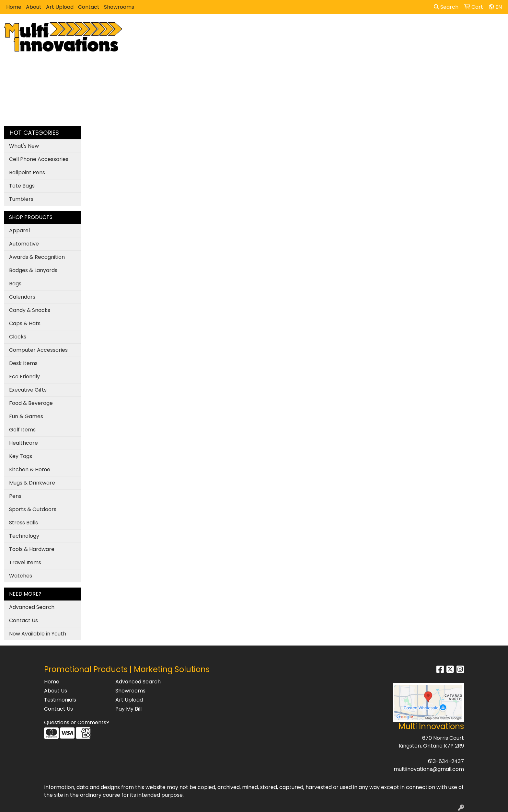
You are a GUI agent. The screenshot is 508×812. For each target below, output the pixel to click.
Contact (89, 7)
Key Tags (21, 456)
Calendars (22, 297)
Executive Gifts (28, 390)
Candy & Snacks (30, 310)
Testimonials (60, 700)
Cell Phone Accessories (39, 159)
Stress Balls (23, 523)
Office (313, 28)
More (409, 28)
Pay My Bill (128, 709)
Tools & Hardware (32, 549)
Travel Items (25, 562)
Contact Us (23, 620)
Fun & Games (26, 416)
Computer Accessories (38, 350)
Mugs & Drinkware (32, 483)
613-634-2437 (446, 761)
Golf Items (22, 430)
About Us (56, 691)
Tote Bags (22, 186)
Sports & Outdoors (33, 509)
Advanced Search (32, 607)
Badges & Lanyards (33, 270)
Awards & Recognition (37, 257)
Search (446, 7)
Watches (21, 576)
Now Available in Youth (38, 634)
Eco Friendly (24, 377)
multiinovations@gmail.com (429, 769)
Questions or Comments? (77, 722)
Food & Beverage (31, 403)
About (34, 7)
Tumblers (21, 199)
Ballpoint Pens (27, 172)
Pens (15, 496)
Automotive (24, 244)
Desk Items (23, 363)
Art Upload (60, 7)
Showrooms (119, 7)
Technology (24, 536)
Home (14, 7)
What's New (24, 146)
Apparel (224, 28)
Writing (383, 28)
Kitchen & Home (30, 469)
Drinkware (281, 28)
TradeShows (347, 28)
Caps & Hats (25, 323)
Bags (251, 28)
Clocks (18, 337)
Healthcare (23, 443)
